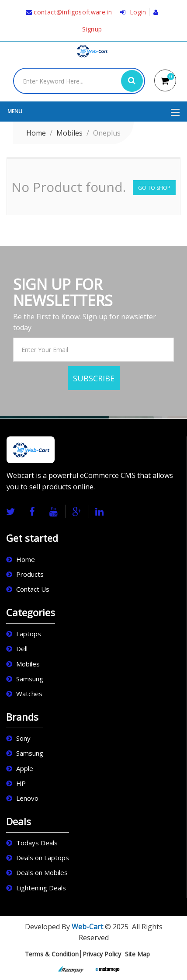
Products (30, 574)
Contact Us (33, 589)
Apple (25, 768)
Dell (22, 649)
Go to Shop (154, 188)
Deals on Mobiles (42, 872)
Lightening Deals (41, 888)
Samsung (30, 679)
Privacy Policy (102, 954)
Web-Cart (87, 927)
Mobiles (69, 133)
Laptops (29, 634)
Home (36, 133)
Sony (23, 738)
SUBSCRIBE (94, 378)
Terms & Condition (52, 954)
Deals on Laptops (43, 858)
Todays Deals (37, 843)
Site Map (137, 954)
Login (133, 12)
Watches (29, 694)
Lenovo (27, 798)
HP (21, 783)
